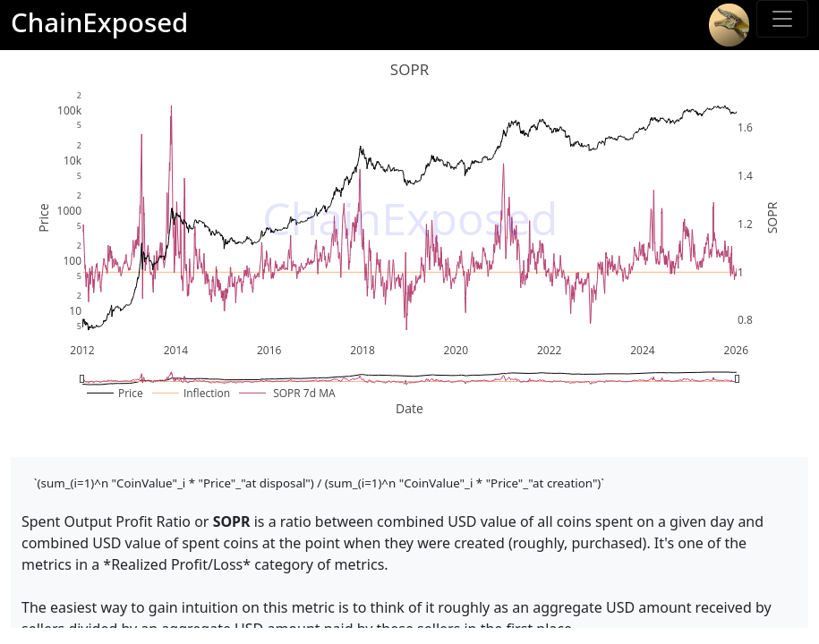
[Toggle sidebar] (782, 19)
